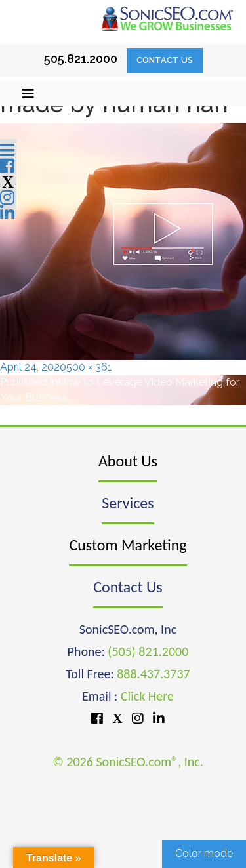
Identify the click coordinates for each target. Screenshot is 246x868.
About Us (128, 461)
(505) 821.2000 (148, 651)
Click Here (147, 696)
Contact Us (165, 60)
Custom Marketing (128, 545)
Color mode (204, 853)
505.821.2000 (81, 59)
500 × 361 (89, 367)
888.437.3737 (153, 674)
